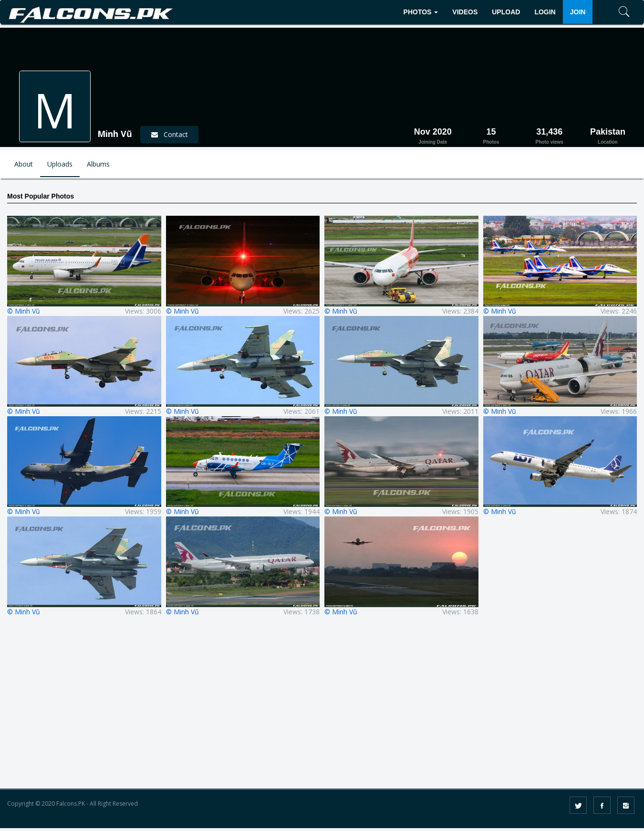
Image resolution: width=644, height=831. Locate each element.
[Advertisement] (322, 709)
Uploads (60, 164)
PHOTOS (421, 12)
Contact (170, 134)
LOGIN (545, 12)
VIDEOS (465, 12)
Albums (98, 164)
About (24, 164)
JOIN (578, 12)
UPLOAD (506, 12)
